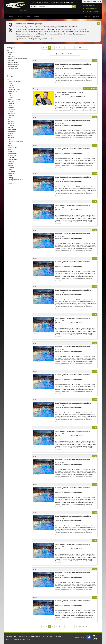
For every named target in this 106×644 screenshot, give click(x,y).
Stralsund (11, 103)
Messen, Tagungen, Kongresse (18, 59)
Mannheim (11, 123)
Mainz (10, 150)
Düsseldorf (11, 172)
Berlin (10, 83)
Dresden (11, 97)
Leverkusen (12, 162)
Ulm (9, 140)
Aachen (10, 164)
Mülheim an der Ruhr (15, 99)
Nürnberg (11, 111)
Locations (19, 17)
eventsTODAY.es (27, 32)
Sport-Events (12, 57)
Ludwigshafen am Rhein (16, 180)
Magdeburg (12, 121)
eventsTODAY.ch (77, 29)
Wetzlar (10, 127)
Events (11, 17)
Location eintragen (90, 9)
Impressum (9, 637)
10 (80, 48)
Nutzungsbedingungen (34, 637)
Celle (10, 95)
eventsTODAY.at (60, 29)
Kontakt (59, 637)
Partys (10, 55)
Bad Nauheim (12, 160)
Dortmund (11, 125)
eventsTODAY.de (41, 29)
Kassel (10, 136)
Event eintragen (89, 6)
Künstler (28, 17)
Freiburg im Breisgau (15, 81)
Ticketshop (37, 17)
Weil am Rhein (12, 91)
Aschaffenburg (13, 148)
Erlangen (11, 138)
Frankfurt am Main (14, 89)
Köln (9, 119)
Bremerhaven (12, 156)
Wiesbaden (12, 101)
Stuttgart (11, 87)
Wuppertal (11, 113)
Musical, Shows (13, 63)
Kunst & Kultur (13, 67)
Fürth (10, 117)
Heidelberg (11, 109)
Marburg (11, 166)
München (11, 174)
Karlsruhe (11, 107)
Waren (10, 176)
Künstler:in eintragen (90, 12)
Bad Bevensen (13, 131)
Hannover (11, 115)
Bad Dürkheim (12, 129)
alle (8, 51)
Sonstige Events (13, 69)
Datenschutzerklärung (48, 637)
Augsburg (11, 152)
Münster (11, 146)
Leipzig (10, 170)
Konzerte (11, 53)
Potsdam (11, 134)
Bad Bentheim (12, 154)
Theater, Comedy (13, 65)
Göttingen (11, 178)
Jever (10, 144)
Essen (10, 93)
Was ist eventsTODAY (20, 637)
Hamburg (11, 85)
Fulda (10, 105)
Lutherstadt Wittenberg (15, 142)
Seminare (11, 61)
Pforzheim (11, 158)
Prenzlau (11, 168)
